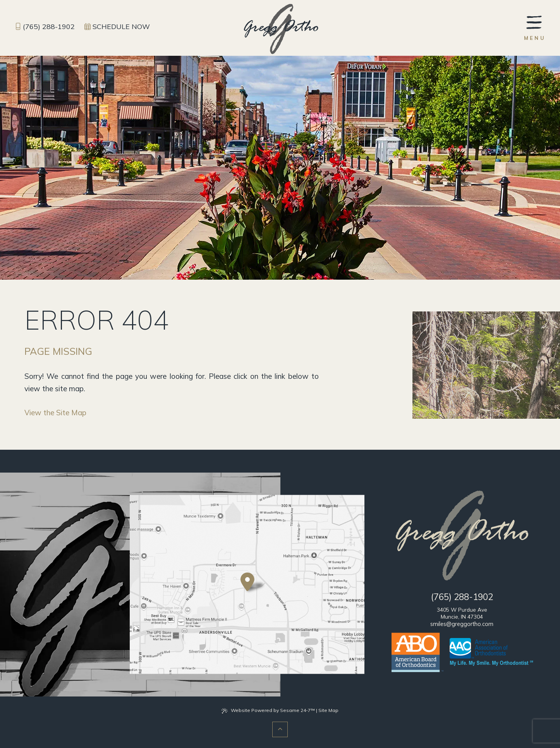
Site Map (328, 710)
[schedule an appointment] (117, 27)
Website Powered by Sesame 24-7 (268, 710)
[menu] (535, 27)
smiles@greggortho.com (462, 624)
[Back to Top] (280, 729)
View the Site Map (55, 413)
